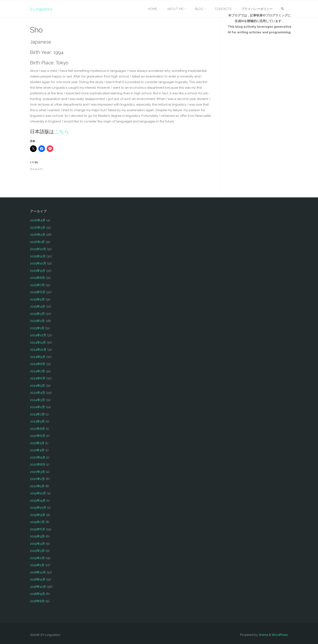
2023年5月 (37, 421)
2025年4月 (37, 306)
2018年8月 (37, 601)
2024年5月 (37, 386)
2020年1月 (37, 486)
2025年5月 (37, 299)
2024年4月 (38, 393)
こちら (62, 132)
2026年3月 (38, 228)
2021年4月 (37, 450)
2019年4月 (37, 544)
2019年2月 (37, 558)
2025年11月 (38, 256)
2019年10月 (38, 508)
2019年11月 (38, 501)
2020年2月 (37, 479)
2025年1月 (37, 328)
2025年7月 (37, 285)
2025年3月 (37, 314)
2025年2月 (37, 321)
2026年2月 (38, 235)
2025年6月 (38, 292)
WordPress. (280, 635)
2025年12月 (38, 249)
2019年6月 (38, 529)
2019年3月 (37, 551)
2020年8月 (38, 465)
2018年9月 (37, 594)
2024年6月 (38, 378)
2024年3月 (37, 400)
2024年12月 (38, 335)
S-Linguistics (41, 9)
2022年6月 (38, 436)
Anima (263, 635)
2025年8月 (37, 278)
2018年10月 (38, 587)
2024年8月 (38, 364)
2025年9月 (38, 271)
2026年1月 (37, 242)
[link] (282, 9)
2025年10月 (38, 263)
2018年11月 (38, 579)
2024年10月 (38, 350)
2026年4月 (38, 220)
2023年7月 (37, 414)
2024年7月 (37, 371)
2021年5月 (37, 443)
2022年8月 (37, 429)
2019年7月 (37, 522)
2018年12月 (38, 572)
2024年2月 (37, 407)
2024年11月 (38, 343)
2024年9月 (38, 357)
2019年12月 (38, 493)
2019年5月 (37, 536)
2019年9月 (38, 515)
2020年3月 (37, 472)
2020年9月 (38, 457)
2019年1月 (37, 565)
